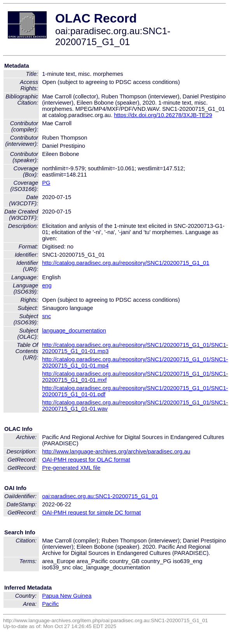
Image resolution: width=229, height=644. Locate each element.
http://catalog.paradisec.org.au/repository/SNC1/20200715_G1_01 (126, 263)
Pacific (50, 604)
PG (46, 183)
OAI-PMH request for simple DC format (91, 513)
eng (47, 285)
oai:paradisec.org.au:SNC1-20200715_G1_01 (100, 496)
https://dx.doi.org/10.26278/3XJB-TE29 (163, 115)
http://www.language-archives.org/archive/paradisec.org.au (116, 451)
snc (46, 316)
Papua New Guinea (67, 596)
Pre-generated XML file (71, 468)
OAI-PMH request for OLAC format (86, 460)
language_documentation (74, 331)
